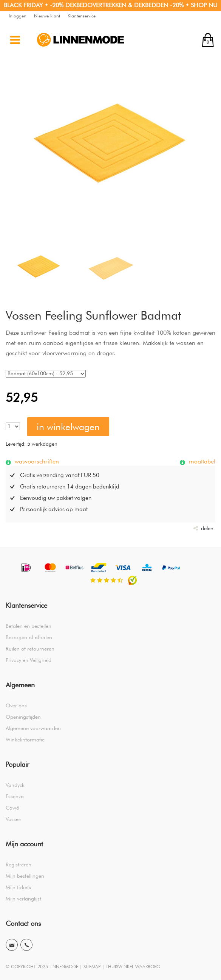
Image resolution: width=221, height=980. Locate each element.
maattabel (201, 461)
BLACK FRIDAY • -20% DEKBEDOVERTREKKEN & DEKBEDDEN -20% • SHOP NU (111, 5)
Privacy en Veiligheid (29, 660)
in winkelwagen (68, 427)
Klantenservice (82, 16)
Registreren (19, 865)
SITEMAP (92, 967)
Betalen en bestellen (29, 626)
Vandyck (15, 785)
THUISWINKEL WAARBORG (133, 967)
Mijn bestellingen (25, 876)
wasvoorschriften (36, 461)
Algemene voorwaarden (33, 728)
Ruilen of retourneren (30, 649)
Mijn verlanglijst (23, 899)
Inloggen (18, 16)
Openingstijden (23, 717)
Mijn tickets (18, 887)
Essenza (15, 796)
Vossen (14, 819)
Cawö (12, 808)
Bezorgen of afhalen (29, 637)
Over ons (16, 705)
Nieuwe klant (47, 16)
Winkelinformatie (25, 740)
